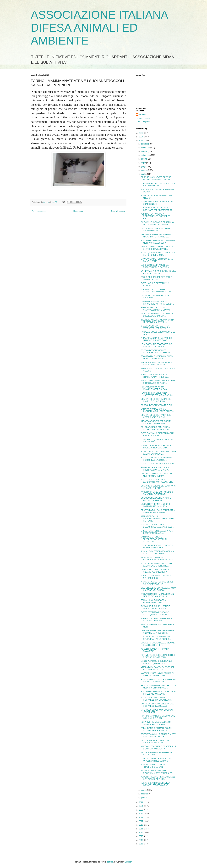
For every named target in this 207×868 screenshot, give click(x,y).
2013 (141, 836)
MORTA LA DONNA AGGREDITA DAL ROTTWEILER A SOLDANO (157, 705)
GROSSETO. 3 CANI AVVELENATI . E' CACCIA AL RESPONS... (158, 742)
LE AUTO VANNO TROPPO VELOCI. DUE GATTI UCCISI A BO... (157, 345)
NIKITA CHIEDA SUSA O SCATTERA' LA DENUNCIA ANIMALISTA (158, 748)
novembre (146, 148)
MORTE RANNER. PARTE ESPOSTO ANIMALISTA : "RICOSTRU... (157, 632)
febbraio (145, 794)
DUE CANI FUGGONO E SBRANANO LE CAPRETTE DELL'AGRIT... (157, 223)
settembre (146, 155)
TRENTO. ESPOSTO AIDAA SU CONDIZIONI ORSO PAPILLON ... (157, 291)
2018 (141, 818)
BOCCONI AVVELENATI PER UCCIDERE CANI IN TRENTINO (156, 351)
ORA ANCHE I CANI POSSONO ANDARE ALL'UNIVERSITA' (155, 571)
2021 (141, 806)
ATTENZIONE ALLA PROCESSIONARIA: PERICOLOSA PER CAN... (157, 519)
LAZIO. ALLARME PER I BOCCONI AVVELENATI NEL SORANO (156, 760)
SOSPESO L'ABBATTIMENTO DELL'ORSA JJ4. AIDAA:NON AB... (157, 526)
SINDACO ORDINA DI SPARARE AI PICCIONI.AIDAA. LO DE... (156, 459)
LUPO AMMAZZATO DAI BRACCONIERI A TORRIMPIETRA (158, 185)
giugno (144, 166)
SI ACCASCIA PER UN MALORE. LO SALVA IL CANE (157, 260)
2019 (141, 814)
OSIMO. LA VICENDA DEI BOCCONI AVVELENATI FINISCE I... (157, 547)
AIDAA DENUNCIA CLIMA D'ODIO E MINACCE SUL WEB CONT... (157, 339)
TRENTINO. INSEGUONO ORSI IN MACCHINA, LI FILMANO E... (156, 236)
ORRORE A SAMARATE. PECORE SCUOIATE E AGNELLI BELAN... (156, 178)
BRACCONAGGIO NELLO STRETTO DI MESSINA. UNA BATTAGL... (158, 687)
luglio (144, 163)
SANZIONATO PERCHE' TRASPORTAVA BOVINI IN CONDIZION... (154, 539)
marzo (144, 790)
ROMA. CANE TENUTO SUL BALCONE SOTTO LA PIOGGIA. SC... (158, 382)
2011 (141, 844)
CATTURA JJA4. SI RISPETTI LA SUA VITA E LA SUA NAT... (157, 434)
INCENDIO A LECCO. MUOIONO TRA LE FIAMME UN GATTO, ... (157, 321)
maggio (145, 170)
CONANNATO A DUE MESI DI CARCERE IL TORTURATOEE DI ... (158, 303)
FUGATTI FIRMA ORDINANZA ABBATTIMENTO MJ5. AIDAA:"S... (157, 394)
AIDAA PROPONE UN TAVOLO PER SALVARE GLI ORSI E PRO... (157, 565)
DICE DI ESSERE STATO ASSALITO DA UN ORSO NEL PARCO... (158, 589)
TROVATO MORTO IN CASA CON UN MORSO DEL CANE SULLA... (157, 595)
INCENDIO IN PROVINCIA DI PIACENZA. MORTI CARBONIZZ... (157, 772)
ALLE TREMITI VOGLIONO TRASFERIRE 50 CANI (153, 766)
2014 (141, 833)
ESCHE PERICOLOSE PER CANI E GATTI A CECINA (156, 278)
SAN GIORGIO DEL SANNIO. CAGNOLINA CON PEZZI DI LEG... (157, 410)
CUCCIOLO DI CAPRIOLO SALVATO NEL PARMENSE (157, 230)
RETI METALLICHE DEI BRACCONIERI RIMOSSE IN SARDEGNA (158, 656)
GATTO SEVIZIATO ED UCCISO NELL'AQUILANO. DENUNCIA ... (156, 613)
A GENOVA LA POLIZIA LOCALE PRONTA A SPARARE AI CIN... (155, 469)
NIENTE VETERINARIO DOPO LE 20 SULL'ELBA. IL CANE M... (157, 315)
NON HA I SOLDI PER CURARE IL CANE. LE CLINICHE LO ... (156, 400)
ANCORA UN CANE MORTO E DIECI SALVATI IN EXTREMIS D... (157, 493)
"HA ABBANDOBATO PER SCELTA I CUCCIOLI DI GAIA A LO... (156, 422)
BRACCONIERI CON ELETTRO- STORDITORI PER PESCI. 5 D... (156, 327)
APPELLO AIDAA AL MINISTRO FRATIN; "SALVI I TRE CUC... (155, 376)
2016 (141, 825)
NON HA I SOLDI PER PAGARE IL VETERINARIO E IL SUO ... (156, 416)
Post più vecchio (118, 211)
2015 (141, 829)
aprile (144, 174)
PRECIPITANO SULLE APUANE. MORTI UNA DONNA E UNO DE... (158, 735)
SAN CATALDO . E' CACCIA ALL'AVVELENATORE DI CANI (155, 309)
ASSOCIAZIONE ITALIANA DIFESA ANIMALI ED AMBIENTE (99, 28)
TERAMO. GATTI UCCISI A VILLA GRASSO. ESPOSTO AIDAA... (155, 784)
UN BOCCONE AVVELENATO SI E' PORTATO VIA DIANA (156, 499)
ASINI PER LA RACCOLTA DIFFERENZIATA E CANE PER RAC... (155, 216)
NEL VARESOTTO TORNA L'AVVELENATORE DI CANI (154, 388)
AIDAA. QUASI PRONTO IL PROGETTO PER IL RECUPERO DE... (158, 254)
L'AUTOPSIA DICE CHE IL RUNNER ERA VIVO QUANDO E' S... (157, 662)
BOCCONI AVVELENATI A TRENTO (156, 405)
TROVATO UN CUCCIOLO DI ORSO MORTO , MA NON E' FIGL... (157, 357)
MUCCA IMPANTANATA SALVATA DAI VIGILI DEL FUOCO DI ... (157, 668)
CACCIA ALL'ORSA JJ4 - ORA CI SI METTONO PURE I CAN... (156, 475)
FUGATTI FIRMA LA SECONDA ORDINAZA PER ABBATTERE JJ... (157, 209)
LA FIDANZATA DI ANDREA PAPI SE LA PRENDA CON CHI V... (158, 272)
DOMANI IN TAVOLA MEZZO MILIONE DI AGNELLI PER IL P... (158, 644)
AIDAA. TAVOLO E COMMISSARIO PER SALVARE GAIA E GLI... (158, 453)
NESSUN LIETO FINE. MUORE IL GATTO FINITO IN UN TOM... (155, 505)
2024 (141, 137)
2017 (141, 821)
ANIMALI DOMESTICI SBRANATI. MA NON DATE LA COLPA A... (157, 552)
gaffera (110, 862)
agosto (144, 159)
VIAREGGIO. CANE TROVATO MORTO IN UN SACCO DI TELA (158, 620)
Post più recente (39, 211)
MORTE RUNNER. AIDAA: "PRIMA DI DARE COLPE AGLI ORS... (157, 674)
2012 (141, 840)
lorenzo (143, 115)
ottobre (144, 151)
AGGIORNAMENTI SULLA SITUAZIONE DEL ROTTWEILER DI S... (158, 681)
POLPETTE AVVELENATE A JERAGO (157, 464)
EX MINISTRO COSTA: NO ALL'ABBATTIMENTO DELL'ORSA (157, 559)
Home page (78, 211)
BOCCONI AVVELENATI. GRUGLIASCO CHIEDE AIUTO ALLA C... (158, 693)
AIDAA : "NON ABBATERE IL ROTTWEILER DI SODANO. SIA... (157, 699)
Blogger (128, 862)
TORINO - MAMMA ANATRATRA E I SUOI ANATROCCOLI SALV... (156, 447)
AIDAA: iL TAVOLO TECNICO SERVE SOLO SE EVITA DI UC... (157, 583)
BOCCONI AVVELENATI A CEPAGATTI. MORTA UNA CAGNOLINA (158, 242)
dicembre (145, 144)
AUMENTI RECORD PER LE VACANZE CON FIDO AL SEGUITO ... (158, 778)
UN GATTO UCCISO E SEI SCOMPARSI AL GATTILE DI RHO (158, 487)
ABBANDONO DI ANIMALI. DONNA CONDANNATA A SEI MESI (156, 729)
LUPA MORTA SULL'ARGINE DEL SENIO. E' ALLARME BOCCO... (156, 638)
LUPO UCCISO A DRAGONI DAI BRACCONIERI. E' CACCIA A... (156, 266)
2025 (141, 133)
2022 (141, 802)
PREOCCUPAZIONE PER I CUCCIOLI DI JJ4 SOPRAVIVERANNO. (157, 248)
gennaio (145, 798)
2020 (141, 810)
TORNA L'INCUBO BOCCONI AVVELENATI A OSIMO (154, 601)
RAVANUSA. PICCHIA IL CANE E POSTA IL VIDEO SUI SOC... (155, 607)
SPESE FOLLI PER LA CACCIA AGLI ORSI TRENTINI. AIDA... (157, 532)
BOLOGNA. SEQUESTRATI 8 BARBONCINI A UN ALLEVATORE (157, 481)
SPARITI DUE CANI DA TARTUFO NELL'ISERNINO (156, 577)
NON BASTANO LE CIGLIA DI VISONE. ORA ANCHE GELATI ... (158, 717)
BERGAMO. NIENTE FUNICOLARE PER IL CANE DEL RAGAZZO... (156, 364)
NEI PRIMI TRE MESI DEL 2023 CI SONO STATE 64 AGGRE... (156, 723)
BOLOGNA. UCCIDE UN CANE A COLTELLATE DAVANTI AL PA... (156, 428)
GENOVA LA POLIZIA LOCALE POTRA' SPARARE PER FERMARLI (158, 511)
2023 (141, 140)
